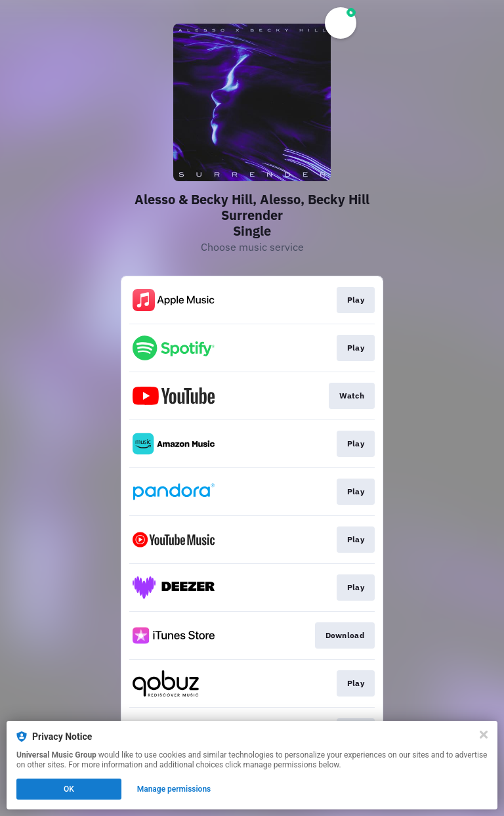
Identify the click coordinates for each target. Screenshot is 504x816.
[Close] (484, 735)
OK (69, 789)
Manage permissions (174, 789)
